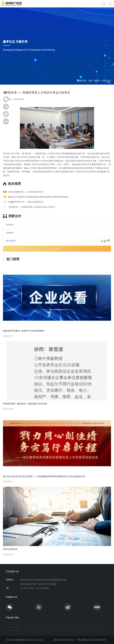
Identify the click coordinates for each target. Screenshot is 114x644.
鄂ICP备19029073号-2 (64, 640)
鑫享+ (98, 81)
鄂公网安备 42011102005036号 (92, 640)
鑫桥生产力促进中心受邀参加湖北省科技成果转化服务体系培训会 (38, 197)
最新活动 (107, 81)
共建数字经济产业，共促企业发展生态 (26, 202)
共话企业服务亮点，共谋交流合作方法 (26, 192)
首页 (91, 81)
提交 (57, 249)
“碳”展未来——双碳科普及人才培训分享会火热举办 (32, 207)
